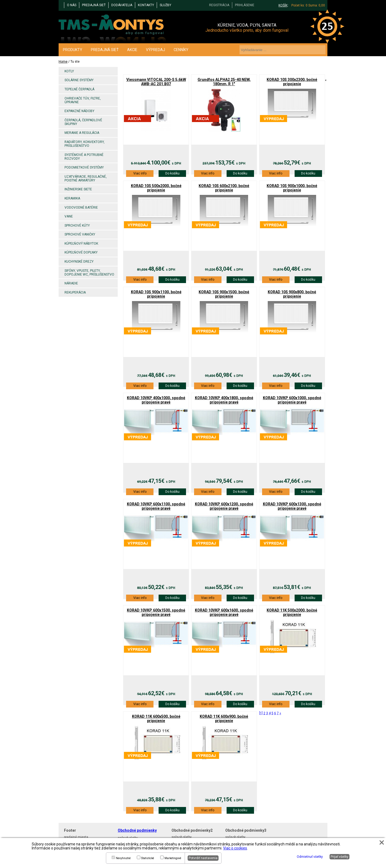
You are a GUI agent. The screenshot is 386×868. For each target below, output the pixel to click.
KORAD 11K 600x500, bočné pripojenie (156, 719)
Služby (165, 5)
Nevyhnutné (123, 858)
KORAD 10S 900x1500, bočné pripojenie (224, 294)
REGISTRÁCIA (219, 5)
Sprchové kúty (77, 226)
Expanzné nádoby (79, 111)
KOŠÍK (283, 5)
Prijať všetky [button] (339, 857)
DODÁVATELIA (122, 5)
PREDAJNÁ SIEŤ (94, 5)
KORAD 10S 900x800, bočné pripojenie (292, 294)
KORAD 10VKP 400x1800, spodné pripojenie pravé (224, 400)
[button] (382, 842)
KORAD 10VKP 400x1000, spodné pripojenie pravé (156, 400)
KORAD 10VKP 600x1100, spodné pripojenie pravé (156, 506)
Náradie (71, 283)
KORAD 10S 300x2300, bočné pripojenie (292, 82)
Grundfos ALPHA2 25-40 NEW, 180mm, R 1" (224, 82)
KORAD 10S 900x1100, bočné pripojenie (156, 294)
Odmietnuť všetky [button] (310, 857)
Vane (69, 216)
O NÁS (72, 5)
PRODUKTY (73, 50)
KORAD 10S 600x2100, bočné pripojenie (224, 188)
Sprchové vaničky (80, 234)
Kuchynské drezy (79, 262)
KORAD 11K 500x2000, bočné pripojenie (292, 612)
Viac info (140, 173)
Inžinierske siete (78, 189)
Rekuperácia (75, 292)
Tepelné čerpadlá (79, 89)
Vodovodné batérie (81, 208)
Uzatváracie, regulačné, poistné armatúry (86, 178)
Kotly (69, 71)
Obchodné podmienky (137, 830)
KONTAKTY (146, 5)
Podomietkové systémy (84, 167)
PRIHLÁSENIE (245, 5)
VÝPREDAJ (156, 50)
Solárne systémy (79, 80)
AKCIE (132, 50)
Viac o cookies (235, 848)
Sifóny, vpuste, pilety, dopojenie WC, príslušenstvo (89, 273)
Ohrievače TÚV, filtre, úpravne (83, 100)
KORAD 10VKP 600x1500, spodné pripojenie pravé (156, 612)
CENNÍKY (181, 50)
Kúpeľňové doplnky (81, 252)
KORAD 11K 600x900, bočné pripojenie (224, 719)
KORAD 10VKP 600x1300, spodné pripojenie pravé (292, 506)
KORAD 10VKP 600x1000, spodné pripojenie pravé (292, 400)
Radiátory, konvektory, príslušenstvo (85, 144)
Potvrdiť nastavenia (203, 858)
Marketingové (173, 858)
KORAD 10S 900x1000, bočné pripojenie (292, 188)
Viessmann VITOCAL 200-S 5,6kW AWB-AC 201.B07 (156, 82)
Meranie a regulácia (82, 133)
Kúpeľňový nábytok (81, 244)
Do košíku (172, 173)
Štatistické (148, 858)
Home (63, 62)
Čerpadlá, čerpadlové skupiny (83, 122)
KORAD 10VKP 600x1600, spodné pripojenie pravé (224, 612)
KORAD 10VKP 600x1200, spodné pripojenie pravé (224, 506)
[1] (261, 713)
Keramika (72, 198)
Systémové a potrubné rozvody (84, 157)
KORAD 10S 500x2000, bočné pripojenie (156, 188)
